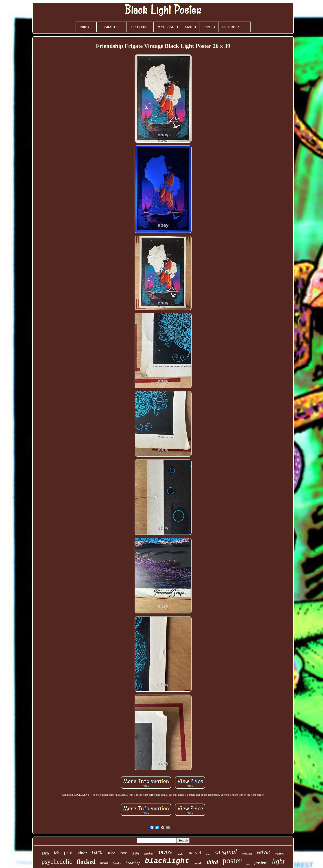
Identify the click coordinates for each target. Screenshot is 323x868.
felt (57, 853)
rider (83, 853)
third (212, 862)
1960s (46, 854)
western (279, 854)
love (123, 853)
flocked (86, 862)
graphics (149, 854)
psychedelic (57, 861)
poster (232, 861)
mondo (198, 863)
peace (208, 854)
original (226, 851)
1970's (165, 852)
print (69, 852)
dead (104, 863)
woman (247, 853)
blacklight (167, 861)
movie (180, 854)
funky (117, 863)
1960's (135, 854)
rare (97, 852)
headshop (133, 863)
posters (261, 863)
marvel (194, 852)
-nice (111, 853)
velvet (263, 852)
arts (248, 864)
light (278, 861)
